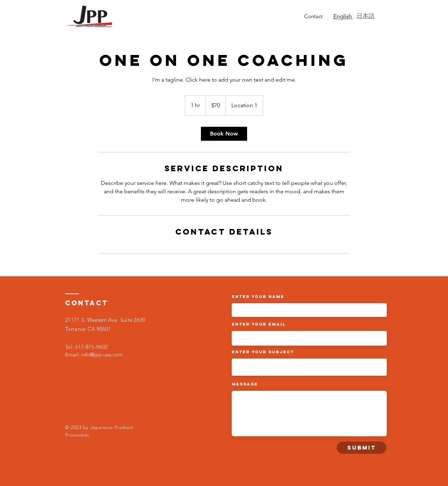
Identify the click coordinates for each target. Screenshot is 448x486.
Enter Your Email (259, 324)
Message (245, 384)
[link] (224, 134)
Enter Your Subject (263, 352)
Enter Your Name (258, 297)
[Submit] (362, 448)
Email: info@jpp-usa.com (94, 355)
